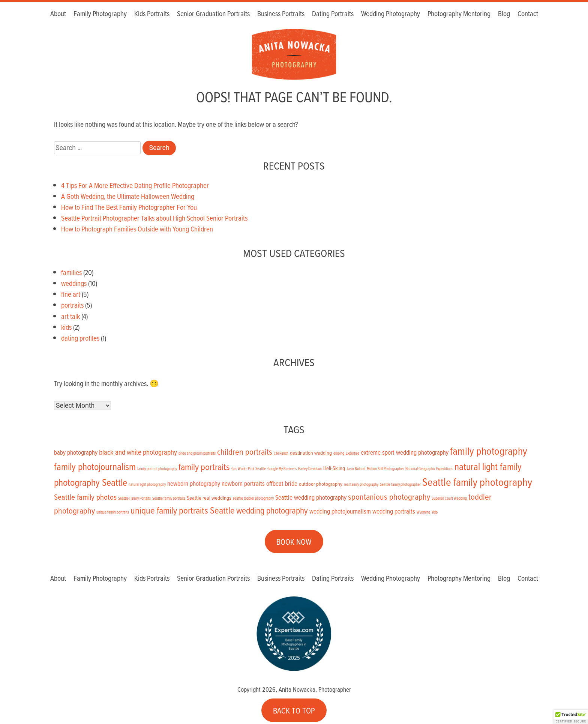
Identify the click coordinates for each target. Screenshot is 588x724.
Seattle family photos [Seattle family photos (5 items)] (85, 497)
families (71, 272)
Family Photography (100, 14)
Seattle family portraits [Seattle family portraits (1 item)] (169, 498)
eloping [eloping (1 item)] (339, 453)
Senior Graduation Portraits (213, 14)
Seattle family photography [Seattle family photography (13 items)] (477, 482)
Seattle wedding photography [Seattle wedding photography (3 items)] (311, 497)
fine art (71, 294)
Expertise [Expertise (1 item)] (352, 453)
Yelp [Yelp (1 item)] (435, 512)
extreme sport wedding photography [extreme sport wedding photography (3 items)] (405, 452)
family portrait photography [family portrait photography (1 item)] (157, 469)
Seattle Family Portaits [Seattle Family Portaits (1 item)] (134, 498)
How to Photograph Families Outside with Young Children (137, 229)
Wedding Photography (391, 14)
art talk (70, 316)
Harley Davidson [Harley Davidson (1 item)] (310, 469)
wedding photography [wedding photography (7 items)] (272, 510)
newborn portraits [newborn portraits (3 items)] (243, 484)
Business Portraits (281, 14)
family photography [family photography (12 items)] (489, 451)
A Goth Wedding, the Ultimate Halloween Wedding (128, 196)
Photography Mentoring (459, 14)
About (58, 14)
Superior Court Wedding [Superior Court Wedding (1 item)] (449, 498)
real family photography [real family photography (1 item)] (361, 484)
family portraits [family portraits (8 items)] (204, 466)
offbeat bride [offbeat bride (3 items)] (282, 484)
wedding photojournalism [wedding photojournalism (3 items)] (340, 511)
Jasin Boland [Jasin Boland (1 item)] (356, 469)
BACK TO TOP (294, 710)
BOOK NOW (294, 542)
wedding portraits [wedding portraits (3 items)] (394, 511)
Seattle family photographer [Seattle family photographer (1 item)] (400, 484)
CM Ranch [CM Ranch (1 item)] (281, 453)
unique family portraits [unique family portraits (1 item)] (113, 512)
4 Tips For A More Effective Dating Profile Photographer (135, 185)
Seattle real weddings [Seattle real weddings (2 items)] (209, 498)
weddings (74, 283)
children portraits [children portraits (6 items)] (245, 451)
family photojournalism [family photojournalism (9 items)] (95, 466)
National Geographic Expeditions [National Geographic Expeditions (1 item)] (429, 469)
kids (66, 327)
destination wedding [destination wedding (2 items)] (311, 453)
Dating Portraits (333, 14)
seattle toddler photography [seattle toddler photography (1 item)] (253, 498)
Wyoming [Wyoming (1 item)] (423, 512)
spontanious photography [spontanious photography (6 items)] (389, 496)
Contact (528, 14)
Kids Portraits (152, 14)
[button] (571, 717)
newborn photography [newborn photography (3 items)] (194, 484)
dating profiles (80, 338)
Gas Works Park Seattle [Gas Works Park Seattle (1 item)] (249, 469)
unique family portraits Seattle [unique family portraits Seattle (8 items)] (183, 510)
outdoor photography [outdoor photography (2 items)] (321, 484)
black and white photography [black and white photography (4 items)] (138, 452)
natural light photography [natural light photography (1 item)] (147, 484)
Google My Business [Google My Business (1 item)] (282, 469)
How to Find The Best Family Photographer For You (129, 207)
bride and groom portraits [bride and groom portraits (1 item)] (197, 453)
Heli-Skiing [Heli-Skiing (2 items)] (334, 468)
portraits (72, 305)
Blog (504, 14)
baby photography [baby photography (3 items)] (76, 452)
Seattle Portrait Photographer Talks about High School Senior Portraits (154, 218)
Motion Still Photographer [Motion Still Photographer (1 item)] (385, 469)
